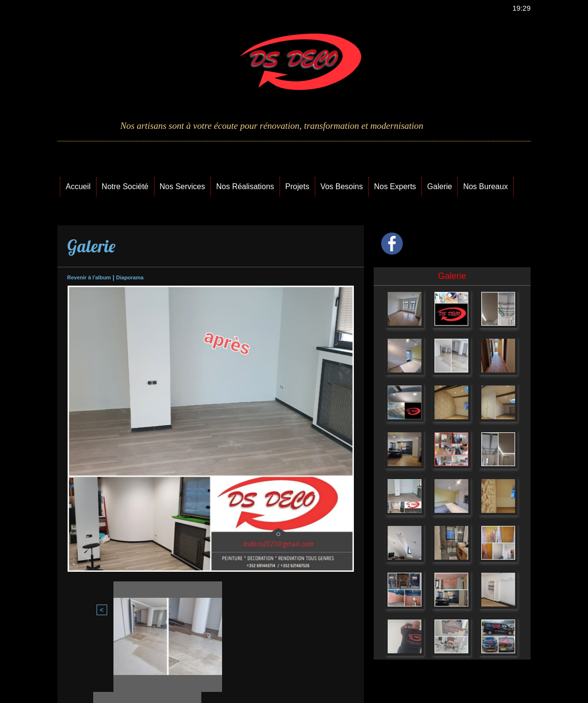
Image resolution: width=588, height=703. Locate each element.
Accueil (78, 186)
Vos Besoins (342, 186)
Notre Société (125, 186)
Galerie (440, 186)
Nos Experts (395, 186)
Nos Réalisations (245, 186)
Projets (297, 186)
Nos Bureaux (485, 186)
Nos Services (182, 186)
